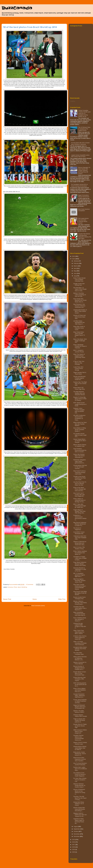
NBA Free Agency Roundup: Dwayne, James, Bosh (79, 581)
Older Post (62, 599)
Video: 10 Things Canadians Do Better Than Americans (80, 643)
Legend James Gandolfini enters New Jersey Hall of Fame (80, 156)
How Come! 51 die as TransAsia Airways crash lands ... (79, 472)
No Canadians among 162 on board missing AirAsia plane (79, 185)
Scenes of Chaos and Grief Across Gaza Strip (79, 317)
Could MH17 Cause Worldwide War (79, 533)
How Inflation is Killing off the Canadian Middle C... (79, 429)
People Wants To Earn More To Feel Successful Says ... (80, 673)
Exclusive (10, 587)
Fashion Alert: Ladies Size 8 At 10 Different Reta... (80, 769)
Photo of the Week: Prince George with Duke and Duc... (79, 489)
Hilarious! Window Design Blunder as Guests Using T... (79, 785)
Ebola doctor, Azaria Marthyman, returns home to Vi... (80, 754)
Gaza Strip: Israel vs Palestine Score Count (79, 328)
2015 (74, 840)
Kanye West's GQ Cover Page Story (79, 388)
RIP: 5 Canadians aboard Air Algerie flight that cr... (79, 575)
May (75, 271)
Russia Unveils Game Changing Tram (79, 598)
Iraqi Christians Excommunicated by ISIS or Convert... (80, 450)
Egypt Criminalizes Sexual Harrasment (84, 196)
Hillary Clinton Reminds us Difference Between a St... (80, 658)
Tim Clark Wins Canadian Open (79, 653)
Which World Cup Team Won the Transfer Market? (80, 424)
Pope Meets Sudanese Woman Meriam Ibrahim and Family (80, 564)
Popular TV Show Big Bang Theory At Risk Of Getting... (80, 399)
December (77, 836)
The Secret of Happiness (77, 529)
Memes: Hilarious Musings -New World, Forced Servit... (80, 603)
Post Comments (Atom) (38, 606)
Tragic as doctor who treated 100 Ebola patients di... (79, 720)
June (75, 273)
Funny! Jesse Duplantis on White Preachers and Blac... (80, 701)
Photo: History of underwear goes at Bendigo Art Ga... (79, 500)
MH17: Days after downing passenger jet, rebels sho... (80, 506)
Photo (15, 587)
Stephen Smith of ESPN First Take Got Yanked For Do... (80, 815)
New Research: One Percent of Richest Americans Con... (79, 306)
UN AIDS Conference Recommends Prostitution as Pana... (79, 418)
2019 (74, 849)
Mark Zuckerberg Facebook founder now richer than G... (80, 614)
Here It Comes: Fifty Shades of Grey (79, 548)
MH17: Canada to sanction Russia (79, 351)
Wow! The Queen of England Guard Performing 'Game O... (79, 357)
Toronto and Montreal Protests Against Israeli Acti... (79, 378)
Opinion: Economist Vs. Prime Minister (80, 663)
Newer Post (7, 599)
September (77, 829)
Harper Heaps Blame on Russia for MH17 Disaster (80, 441)
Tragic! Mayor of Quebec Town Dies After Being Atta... (79, 511)
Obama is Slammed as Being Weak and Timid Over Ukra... (80, 543)
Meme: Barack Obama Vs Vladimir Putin (80, 445)
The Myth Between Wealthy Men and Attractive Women (79, 393)
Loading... (73, 101)
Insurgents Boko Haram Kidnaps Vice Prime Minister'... (80, 649)
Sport (19, 587)
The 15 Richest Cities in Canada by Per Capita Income (84, 129)
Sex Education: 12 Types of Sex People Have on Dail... (80, 289)
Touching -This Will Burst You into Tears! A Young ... (80, 798)
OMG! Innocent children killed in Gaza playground (80, 731)
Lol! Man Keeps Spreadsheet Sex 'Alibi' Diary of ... (79, 322)
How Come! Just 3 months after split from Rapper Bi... (79, 495)
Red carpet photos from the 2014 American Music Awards (83, 221)
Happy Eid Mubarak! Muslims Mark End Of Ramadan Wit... (79, 707)
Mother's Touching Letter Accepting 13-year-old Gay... (80, 295)
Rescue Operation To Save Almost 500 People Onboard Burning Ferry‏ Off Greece (84, 171)
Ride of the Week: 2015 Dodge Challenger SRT (80, 341)
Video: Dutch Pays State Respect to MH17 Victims (79, 632)
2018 (74, 847)
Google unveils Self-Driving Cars (79, 284)
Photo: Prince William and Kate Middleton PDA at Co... (80, 690)
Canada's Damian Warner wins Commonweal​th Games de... (78, 738)
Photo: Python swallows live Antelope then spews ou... (80, 553)
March (76, 266)
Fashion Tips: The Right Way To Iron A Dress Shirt (80, 384)
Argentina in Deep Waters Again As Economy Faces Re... (79, 821)
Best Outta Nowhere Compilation (84, 210)
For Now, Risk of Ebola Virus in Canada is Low (80, 780)
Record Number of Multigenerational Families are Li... (79, 668)
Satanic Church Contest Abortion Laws (80, 743)
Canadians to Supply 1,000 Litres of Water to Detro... (80, 558)
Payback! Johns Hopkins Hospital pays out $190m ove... (79, 411)
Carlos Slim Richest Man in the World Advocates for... (79, 456)
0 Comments (30, 584)
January (76, 261)
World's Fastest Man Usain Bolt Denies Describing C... (79, 809)
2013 (74, 256)
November (77, 834)
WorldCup (24, 587)
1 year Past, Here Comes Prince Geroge (78, 368)
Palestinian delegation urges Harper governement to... (80, 461)
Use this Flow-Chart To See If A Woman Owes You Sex (80, 484)
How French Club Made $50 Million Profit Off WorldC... (80, 593)
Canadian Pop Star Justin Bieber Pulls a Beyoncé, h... (80, 608)
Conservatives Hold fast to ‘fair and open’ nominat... (80, 467)
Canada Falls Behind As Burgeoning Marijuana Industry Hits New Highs (85, 236)
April (75, 268)
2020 (74, 852)
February (76, 263)
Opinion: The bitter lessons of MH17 (79, 712)
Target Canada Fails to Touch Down (80, 373)
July (75, 276)
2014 (74, 259)
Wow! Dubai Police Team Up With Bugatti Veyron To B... (79, 334)
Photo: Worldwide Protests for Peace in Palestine (80, 346)
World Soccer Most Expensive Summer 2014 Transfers (80, 759)
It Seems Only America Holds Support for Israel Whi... (80, 637)
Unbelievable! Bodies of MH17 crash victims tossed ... (80, 311)
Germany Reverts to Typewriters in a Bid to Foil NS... (80, 569)
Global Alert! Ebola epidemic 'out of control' (79, 804)
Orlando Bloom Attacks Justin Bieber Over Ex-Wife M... (80, 748)
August (76, 826)
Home (35, 599)
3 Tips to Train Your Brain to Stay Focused (79, 363)
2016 (74, 842)
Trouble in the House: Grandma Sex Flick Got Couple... (79, 478)
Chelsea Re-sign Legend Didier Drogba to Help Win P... (80, 626)
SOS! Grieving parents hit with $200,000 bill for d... (80, 684)
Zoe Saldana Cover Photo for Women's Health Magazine (79, 774)
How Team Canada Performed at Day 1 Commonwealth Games (80, 587)
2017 (74, 845)
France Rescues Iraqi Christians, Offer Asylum (79, 679)
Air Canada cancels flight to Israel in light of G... (80, 435)
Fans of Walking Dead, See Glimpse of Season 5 (80, 619)
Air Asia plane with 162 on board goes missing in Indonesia (80, 144)
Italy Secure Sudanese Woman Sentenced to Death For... (80, 524)
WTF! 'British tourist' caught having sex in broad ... (80, 404)
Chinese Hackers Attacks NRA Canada (80, 716)
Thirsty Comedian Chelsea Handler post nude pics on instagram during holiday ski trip (84, 113)
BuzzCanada (17, 8)
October (76, 831)
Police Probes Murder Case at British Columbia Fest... (79, 280)
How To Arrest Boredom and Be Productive (80, 764)
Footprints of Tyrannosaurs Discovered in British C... (80, 518)
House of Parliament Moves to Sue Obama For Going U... (79, 792)
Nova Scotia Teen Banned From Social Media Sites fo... (80, 300)
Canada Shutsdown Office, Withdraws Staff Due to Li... (79, 696)
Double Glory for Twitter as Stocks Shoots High (80, 726)
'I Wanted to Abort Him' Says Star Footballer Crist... (80, 538)
